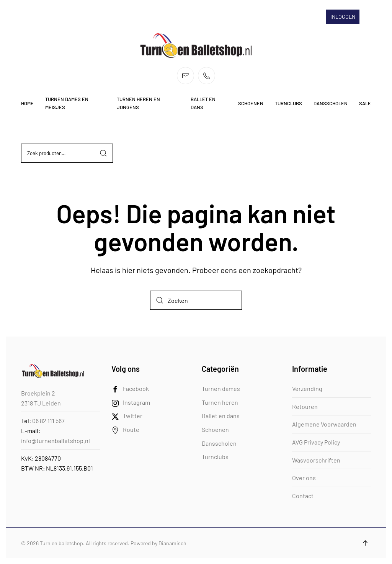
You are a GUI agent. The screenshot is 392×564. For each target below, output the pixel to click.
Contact (303, 496)
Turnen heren (220, 402)
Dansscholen (219, 443)
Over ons (304, 478)
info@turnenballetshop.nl (56, 441)
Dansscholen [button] (331, 103)
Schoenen (215, 429)
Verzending (307, 388)
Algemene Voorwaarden (324, 424)
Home (27, 103)
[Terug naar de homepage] (196, 46)
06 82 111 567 (48, 421)
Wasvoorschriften (316, 460)
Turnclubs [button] (288, 103)
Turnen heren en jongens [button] (138, 103)
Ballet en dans (221, 416)
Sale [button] (365, 103)
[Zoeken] (196, 300)
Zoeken (103, 153)
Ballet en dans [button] (203, 103)
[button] (365, 543)
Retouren (305, 406)
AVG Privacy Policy (316, 442)
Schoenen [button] (251, 103)
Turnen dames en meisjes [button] (67, 103)
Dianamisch (172, 543)
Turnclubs (215, 457)
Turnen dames (221, 388)
